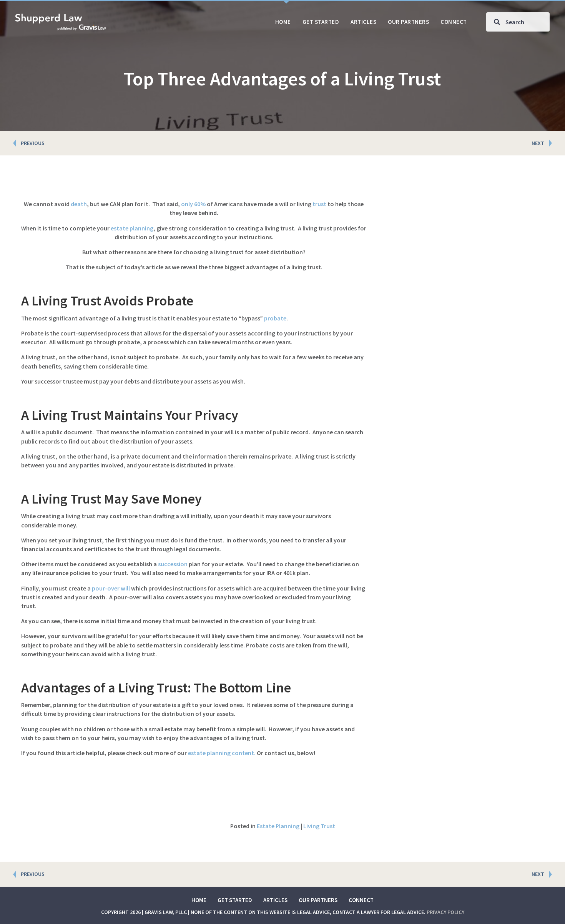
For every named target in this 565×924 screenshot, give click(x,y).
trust (319, 204)
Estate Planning (278, 826)
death (79, 204)
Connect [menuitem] (361, 900)
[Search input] (518, 22)
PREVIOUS (33, 143)
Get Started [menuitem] (235, 900)
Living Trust (319, 826)
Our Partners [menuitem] (318, 900)
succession (173, 564)
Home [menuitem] (199, 900)
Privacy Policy (445, 912)
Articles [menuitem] (275, 900)
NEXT (538, 143)
